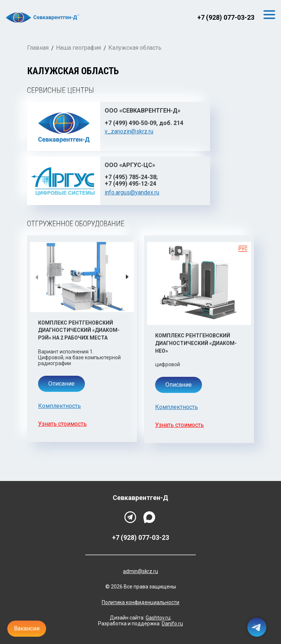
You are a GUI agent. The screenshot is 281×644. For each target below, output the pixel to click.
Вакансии (27, 628)
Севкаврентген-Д (140, 498)
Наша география (78, 48)
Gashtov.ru (158, 618)
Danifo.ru (172, 624)
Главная (38, 48)
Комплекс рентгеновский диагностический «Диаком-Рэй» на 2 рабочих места (79, 330)
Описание (61, 384)
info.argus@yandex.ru (132, 192)
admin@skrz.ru (140, 571)
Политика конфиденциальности (140, 602)
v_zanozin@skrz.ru (129, 131)
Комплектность (59, 406)
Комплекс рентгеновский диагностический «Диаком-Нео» (196, 343)
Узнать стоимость (62, 424)
